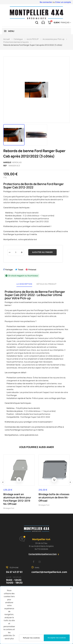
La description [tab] (24, 284)
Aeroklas (17, 162)
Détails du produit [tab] (47, 284)
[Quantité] (16, 252)
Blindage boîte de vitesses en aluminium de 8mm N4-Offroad (54, 497)
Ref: (5, 166)
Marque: (8, 162)
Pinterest (32, 270)
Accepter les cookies (57, 638)
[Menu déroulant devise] (65, 23)
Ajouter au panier (42, 252)
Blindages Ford (9, 508)
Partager (9, 270)
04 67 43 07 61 (14, 572)
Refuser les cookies (31, 638)
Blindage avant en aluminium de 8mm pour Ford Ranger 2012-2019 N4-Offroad (17, 499)
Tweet (21, 270)
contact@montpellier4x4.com (43, 554)
